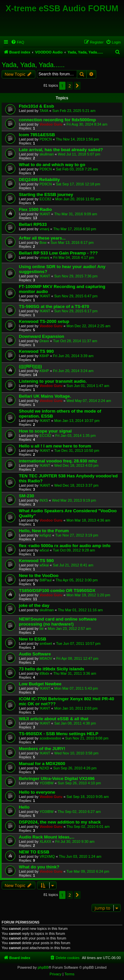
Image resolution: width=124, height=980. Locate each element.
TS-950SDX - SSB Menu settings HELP (59, 734)
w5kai (44, 565)
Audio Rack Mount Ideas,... (47, 837)
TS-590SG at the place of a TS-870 (54, 306)
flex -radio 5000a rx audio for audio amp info (65, 546)
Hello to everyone (37, 792)
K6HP (44, 356)
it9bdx (44, 673)
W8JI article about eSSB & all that (54, 719)
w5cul (44, 550)
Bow (43, 243)
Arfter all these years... (42, 238)
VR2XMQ (47, 856)
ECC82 (45, 199)
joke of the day (34, 605)
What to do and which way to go (52, 165)
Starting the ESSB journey (46, 195)
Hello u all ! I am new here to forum (55, 446)
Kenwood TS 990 (36, 351)
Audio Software (35, 654)
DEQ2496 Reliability (39, 180)
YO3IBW (46, 783)
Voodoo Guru (51, 124)
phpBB (43, 967)
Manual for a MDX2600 (42, 764)
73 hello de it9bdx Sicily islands (52, 669)
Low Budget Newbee (40, 684)
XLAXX (45, 841)
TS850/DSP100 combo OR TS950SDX (57, 590)
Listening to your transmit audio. (53, 381)
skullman (46, 154)
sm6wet (46, 643)
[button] (77, 86)
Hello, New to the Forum (44, 531)
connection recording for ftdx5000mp (57, 120)
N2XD (44, 768)
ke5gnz (45, 535)
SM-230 (26, 496)
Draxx (44, 341)
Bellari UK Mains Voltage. (45, 396)
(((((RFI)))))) (30, 366)
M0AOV (46, 658)
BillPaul (45, 580)
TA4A (44, 111)
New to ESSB (33, 639)
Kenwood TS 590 (36, 561)
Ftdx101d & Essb (36, 106)
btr (41, 629)
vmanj (44, 229)
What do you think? (39, 867)
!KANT (45, 214)
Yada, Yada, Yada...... (33, 65)
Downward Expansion (41, 336)
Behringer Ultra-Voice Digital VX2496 (57, 779)
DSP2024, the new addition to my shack (60, 822)
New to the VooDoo (39, 576)
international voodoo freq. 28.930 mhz (58, 461)
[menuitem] (18, 42)
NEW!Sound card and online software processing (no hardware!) (58, 622)
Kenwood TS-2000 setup (44, 321)
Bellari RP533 (33, 224)
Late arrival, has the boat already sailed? (61, 150)
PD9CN (45, 139)
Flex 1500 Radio (35, 209)
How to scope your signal (45, 431)
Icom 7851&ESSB (37, 135)
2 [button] (70, 86)
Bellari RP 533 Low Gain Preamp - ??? (58, 253)
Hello (24, 807)
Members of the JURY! (42, 749)
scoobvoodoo (50, 738)
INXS (44, 500)
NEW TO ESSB (34, 852)
